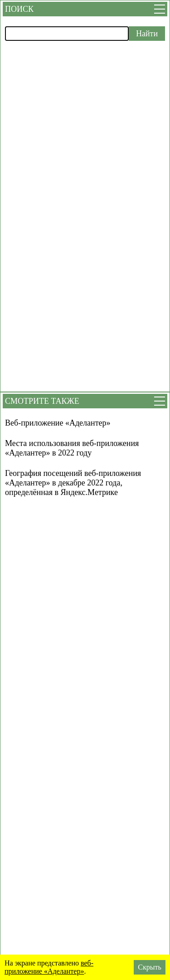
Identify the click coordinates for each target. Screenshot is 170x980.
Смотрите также (42, 401)
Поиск (19, 9)
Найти (147, 34)
